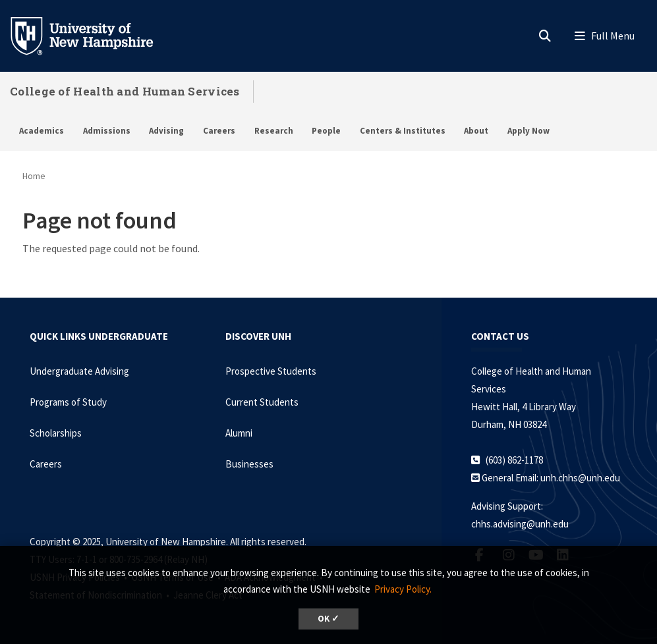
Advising (166, 131)
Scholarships (56, 433)
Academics (42, 131)
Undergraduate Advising (79, 371)
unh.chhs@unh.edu (580, 478)
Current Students (262, 402)
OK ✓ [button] (328, 619)
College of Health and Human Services (125, 91)
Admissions (107, 131)
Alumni (239, 433)
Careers (219, 131)
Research (274, 131)
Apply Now (528, 131)
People (326, 131)
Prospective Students (271, 371)
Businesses (249, 464)
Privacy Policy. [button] (403, 589)
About (476, 131)
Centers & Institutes (403, 131)
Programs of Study (68, 402)
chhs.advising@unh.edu (520, 524)
